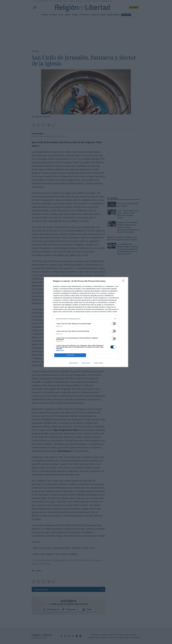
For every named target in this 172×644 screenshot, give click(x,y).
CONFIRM (70, 355)
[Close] (124, 281)
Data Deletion (74, 363)
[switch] (113, 324)
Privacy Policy (98, 363)
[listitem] (86, 319)
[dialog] (86, 322)
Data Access (86, 363)
